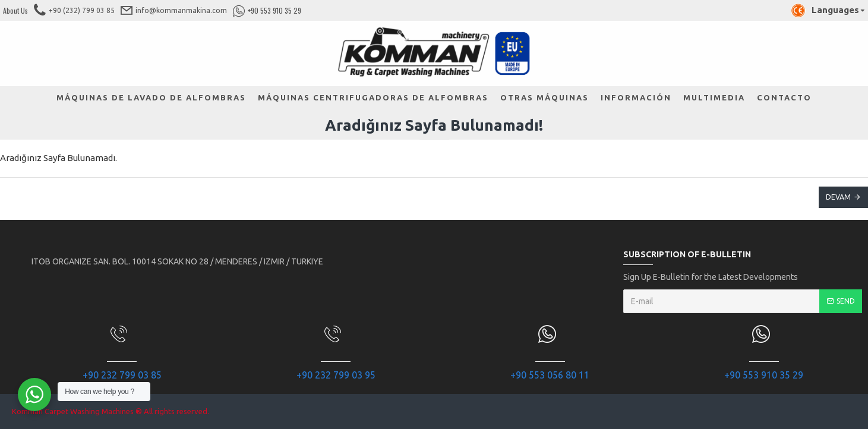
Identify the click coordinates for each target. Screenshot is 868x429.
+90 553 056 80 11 (550, 375)
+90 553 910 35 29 (764, 375)
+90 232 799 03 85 (122, 375)
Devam (838, 197)
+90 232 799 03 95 (336, 375)
